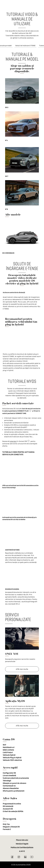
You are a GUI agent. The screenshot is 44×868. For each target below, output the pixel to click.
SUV (4, 745)
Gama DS (9, 739)
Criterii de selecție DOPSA (13, 811)
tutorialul (13, 441)
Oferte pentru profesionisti (14, 791)
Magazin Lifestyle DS (11, 827)
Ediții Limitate (8, 750)
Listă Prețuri (8, 752)
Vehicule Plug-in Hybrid (12, 758)
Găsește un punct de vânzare (14, 783)
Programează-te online (12, 804)
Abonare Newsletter (11, 788)
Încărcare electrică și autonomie (16, 778)
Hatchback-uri (9, 747)
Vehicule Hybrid (9, 755)
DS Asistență (8, 806)
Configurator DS (9, 773)
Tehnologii (7, 781)
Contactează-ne (9, 786)
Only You (6, 824)
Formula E (7, 829)
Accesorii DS (8, 809)
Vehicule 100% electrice (12, 760)
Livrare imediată (9, 776)
